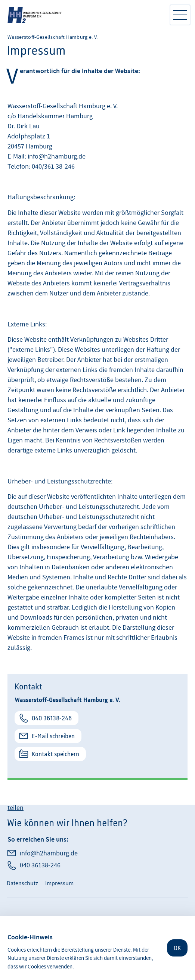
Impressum (59, 883)
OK (177, 948)
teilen (16, 808)
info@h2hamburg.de (49, 853)
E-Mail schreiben (53, 736)
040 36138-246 (52, 718)
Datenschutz (22, 883)
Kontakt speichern (55, 754)
